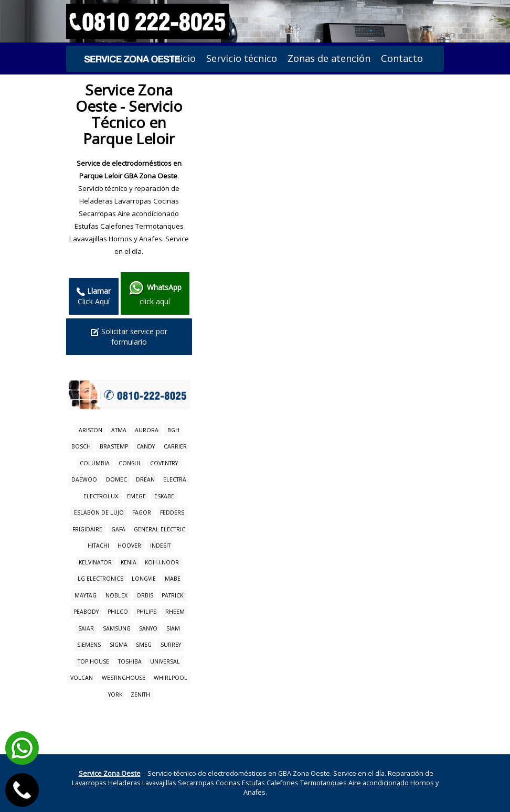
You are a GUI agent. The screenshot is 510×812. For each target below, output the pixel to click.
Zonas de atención (329, 58)
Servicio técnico (242, 58)
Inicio (184, 58)
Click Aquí (94, 296)
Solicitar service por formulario (129, 336)
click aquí (155, 293)
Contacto (402, 58)
